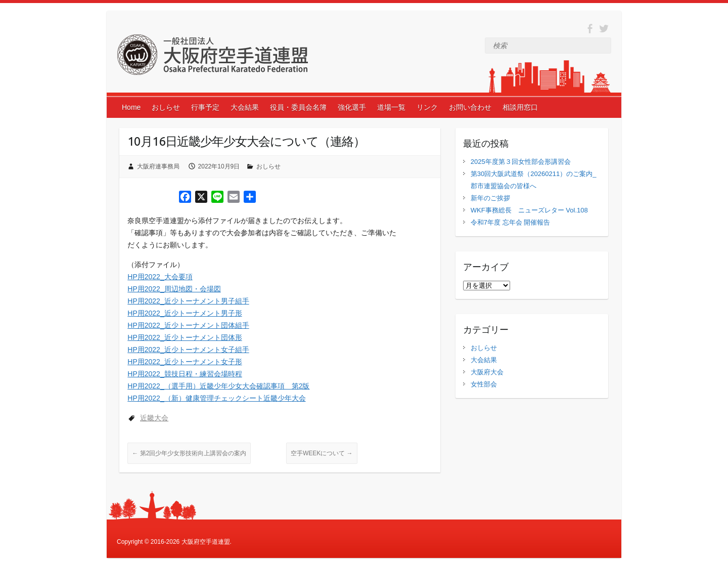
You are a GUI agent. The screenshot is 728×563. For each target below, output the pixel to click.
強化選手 (352, 107)
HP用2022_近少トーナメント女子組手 (188, 350)
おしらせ (166, 107)
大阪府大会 (487, 372)
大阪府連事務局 (158, 166)
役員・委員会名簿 (298, 107)
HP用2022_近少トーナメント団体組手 (188, 325)
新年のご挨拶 (490, 198)
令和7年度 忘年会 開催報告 (510, 222)
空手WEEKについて (322, 453)
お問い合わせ (470, 107)
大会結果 (245, 107)
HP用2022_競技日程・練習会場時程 (185, 374)
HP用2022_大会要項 (160, 277)
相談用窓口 (520, 107)
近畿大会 (154, 418)
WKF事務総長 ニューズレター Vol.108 (529, 210)
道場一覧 (391, 107)
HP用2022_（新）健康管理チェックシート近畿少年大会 (216, 398)
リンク (427, 107)
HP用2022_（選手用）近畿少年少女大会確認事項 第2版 (218, 386)
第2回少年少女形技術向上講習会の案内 (189, 453)
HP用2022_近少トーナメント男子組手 (188, 301)
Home (131, 107)
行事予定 (205, 107)
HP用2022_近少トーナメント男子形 (185, 313)
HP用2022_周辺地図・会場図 (174, 289)
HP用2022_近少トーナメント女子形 (185, 362)
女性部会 (484, 384)
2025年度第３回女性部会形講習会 (521, 162)
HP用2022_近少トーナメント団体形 (185, 337)
